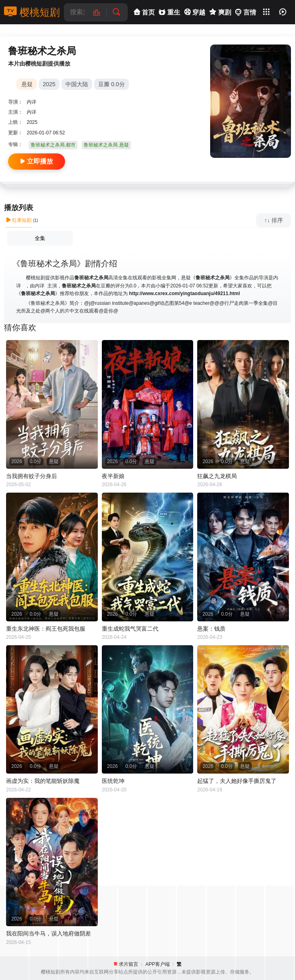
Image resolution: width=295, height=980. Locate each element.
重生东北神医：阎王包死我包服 (46, 629)
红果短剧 (19, 220)
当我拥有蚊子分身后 (32, 476)
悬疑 (27, 84)
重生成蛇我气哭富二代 (130, 629)
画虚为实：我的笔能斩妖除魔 (43, 781)
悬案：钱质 (211, 629)
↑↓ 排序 (274, 220)
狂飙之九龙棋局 (217, 476)
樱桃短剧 (32, 12)
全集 (40, 238)
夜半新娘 (113, 476)
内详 (32, 102)
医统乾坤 (113, 781)
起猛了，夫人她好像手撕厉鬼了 (237, 781)
